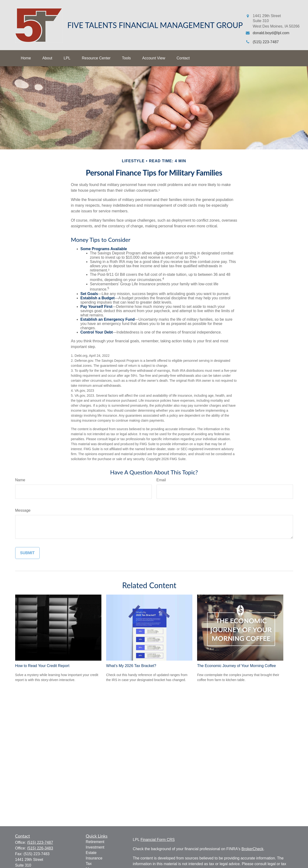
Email (161, 480)
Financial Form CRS (158, 840)
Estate (91, 853)
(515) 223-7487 (40, 842)
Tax (89, 864)
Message (23, 510)
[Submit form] (27, 553)
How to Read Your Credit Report (42, 666)
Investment (95, 847)
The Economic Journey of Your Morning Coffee (236, 666)
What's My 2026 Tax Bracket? (131, 666)
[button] (26, 58)
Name (20, 480)
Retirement (95, 842)
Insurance (94, 858)
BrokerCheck (252, 849)
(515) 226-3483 (40, 848)
